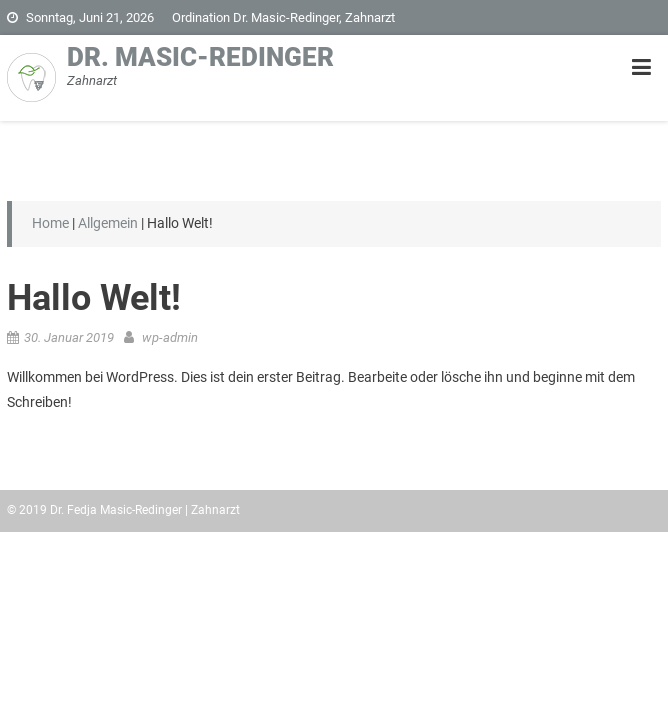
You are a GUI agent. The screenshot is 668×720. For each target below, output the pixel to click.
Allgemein (108, 223)
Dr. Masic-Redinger (200, 57)
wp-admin (170, 337)
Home (50, 223)
